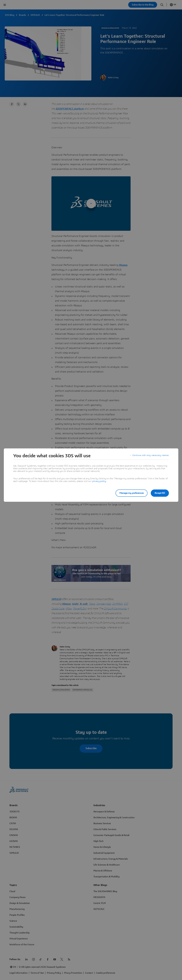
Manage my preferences (130, 493)
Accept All (160, 493)
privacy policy (99, 481)
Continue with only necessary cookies (150, 456)
